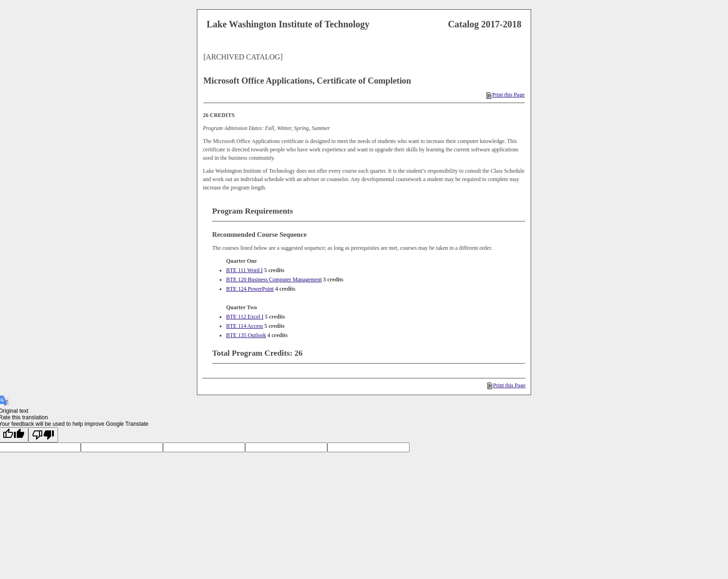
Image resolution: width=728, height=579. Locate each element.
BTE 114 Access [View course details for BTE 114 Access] (245, 326)
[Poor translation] (43, 435)
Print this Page (506, 95)
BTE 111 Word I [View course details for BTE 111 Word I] (244, 270)
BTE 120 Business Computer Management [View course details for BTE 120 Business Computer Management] (274, 280)
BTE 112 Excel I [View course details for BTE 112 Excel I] (245, 317)
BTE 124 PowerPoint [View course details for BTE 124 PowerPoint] (250, 289)
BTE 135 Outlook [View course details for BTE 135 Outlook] (246, 335)
